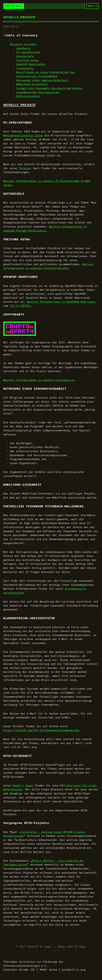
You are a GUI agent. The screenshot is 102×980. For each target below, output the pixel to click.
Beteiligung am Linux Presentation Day (46, 72)
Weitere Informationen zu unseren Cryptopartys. (40, 380)
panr (82, 946)
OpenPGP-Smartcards (31, 64)
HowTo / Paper (23, 786)
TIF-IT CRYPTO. (21, 306)
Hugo (48, 946)
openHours (23, 48)
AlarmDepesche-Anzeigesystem (38, 92)
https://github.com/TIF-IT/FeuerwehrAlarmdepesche (41, 730)
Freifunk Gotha (27, 60)
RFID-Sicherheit (28, 96)
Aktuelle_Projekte (20, 17)
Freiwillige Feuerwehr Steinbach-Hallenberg (50, 88)
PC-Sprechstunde (28, 52)
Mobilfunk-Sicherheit (32, 84)
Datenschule (25, 56)
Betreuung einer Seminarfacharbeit (42, 80)
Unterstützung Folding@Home (37, 76)
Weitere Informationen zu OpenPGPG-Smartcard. (62, 302)
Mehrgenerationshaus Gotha (23, 136)
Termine (25, 168)
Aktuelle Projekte (23, 44)
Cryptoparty (25, 68)
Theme (61, 946)
